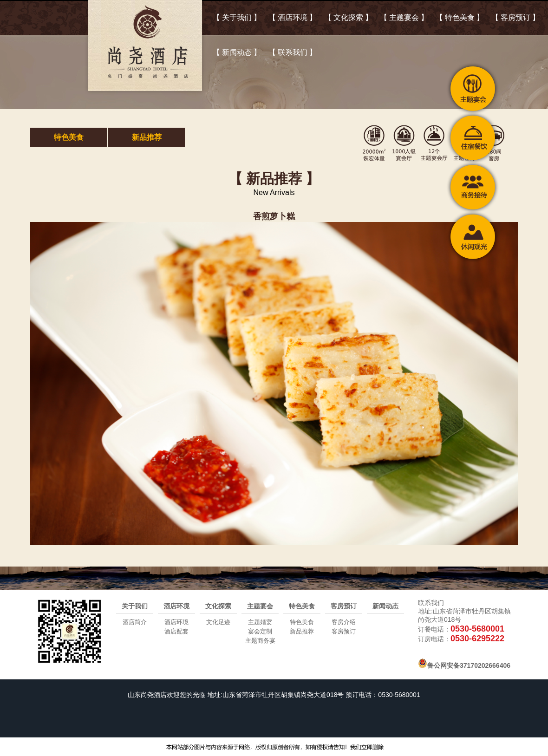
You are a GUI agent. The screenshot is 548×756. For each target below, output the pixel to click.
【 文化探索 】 (349, 17)
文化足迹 (218, 622)
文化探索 (218, 606)
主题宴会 (260, 606)
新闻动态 (385, 606)
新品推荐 (147, 137)
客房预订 (344, 606)
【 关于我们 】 (237, 17)
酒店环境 (176, 606)
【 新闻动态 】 (237, 52)
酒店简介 (135, 622)
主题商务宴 (260, 641)
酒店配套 (176, 631)
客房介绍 (344, 622)
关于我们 (135, 606)
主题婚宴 (260, 622)
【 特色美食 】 (460, 17)
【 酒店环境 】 (293, 17)
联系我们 (431, 603)
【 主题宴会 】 (404, 17)
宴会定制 (260, 631)
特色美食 (69, 137)
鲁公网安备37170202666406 (464, 665)
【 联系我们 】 (293, 52)
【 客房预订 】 (516, 17)
